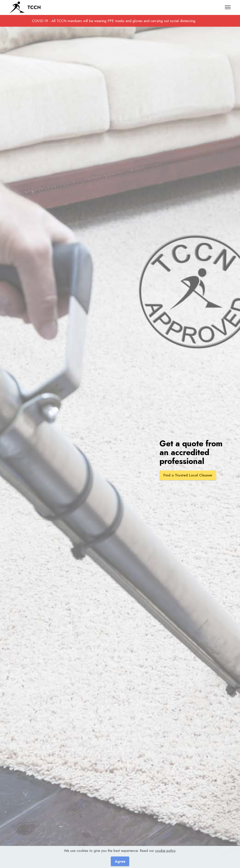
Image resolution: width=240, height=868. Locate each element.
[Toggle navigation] (228, 7)
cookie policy (165, 851)
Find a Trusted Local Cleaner (188, 475)
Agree (120, 861)
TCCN (34, 7)
